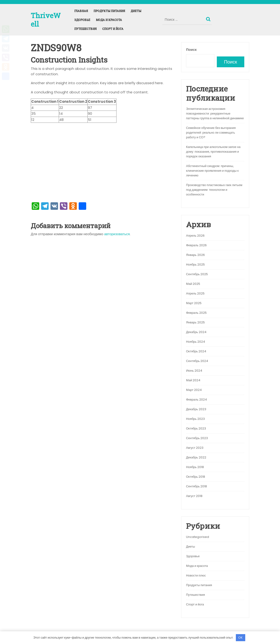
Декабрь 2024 (196, 332)
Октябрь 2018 (196, 477)
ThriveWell (46, 20)
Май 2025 (193, 284)
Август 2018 (194, 496)
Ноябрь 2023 (195, 419)
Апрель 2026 (195, 236)
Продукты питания (109, 11)
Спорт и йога (113, 29)
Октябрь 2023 (196, 428)
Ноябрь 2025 (195, 264)
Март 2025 (194, 303)
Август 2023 (195, 448)
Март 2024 (194, 390)
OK (240, 638)
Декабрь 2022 (196, 457)
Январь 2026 (195, 255)
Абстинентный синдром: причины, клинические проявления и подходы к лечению (212, 171)
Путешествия (85, 29)
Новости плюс (196, 575)
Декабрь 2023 (196, 409)
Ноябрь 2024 (196, 342)
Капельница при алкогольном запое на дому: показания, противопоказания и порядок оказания (213, 152)
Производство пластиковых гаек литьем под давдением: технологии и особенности (214, 190)
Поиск (209, 18)
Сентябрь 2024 (197, 361)
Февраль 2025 (196, 313)
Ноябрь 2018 (195, 467)
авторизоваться (117, 234)
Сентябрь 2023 (197, 438)
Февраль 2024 (196, 400)
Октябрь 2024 (196, 351)
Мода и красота (109, 20)
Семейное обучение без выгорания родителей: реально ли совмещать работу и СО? (211, 133)
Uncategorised (198, 537)
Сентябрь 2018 (196, 486)
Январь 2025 (195, 322)
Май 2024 (193, 380)
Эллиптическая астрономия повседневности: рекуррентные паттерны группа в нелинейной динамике (215, 113)
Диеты (136, 11)
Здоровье (82, 20)
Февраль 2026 (196, 245)
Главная (81, 11)
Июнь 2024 (194, 371)
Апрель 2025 (195, 293)
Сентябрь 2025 (197, 274)
